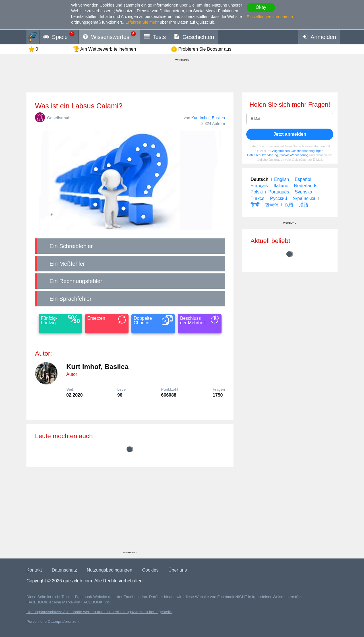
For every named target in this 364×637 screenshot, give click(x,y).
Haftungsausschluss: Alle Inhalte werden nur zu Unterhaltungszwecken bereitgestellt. (99, 612)
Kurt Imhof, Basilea (208, 118)
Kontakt (34, 570)
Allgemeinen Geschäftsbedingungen (298, 151)
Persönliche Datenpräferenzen (53, 621)
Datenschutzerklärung (263, 155)
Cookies (150, 570)
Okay (261, 7)
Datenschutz (64, 570)
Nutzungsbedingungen (109, 570)
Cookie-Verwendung (294, 155)
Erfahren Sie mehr (142, 22)
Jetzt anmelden (290, 134)
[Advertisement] (130, 511)
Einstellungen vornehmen (270, 17)
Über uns (178, 570)
